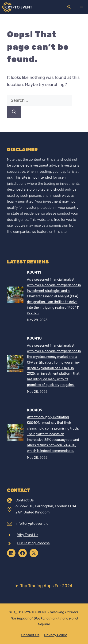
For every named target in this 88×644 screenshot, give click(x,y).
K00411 (34, 272)
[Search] (14, 112)
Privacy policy (55, 635)
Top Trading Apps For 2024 (46, 586)
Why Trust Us (28, 535)
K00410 (34, 338)
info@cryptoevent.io (32, 524)
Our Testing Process (34, 543)
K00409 (35, 410)
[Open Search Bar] (69, 7)
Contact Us (25, 500)
